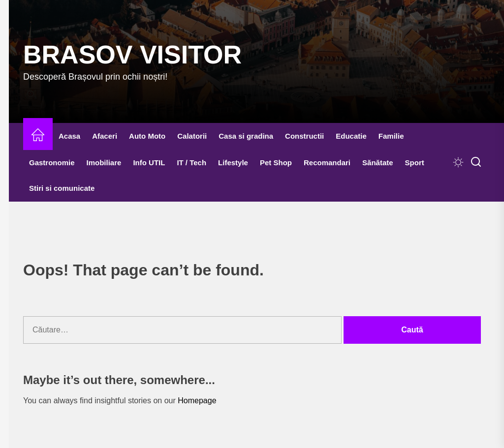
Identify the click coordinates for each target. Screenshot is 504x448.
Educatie (351, 136)
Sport (415, 163)
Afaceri (105, 136)
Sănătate (378, 163)
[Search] (476, 162)
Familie (391, 136)
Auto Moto (147, 136)
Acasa (69, 136)
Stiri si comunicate (62, 188)
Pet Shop (276, 163)
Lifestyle (233, 163)
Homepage (197, 401)
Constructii (304, 136)
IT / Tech (191, 163)
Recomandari (327, 163)
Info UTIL (149, 163)
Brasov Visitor (132, 55)
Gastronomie (52, 163)
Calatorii (192, 136)
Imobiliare (104, 163)
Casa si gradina (246, 136)
